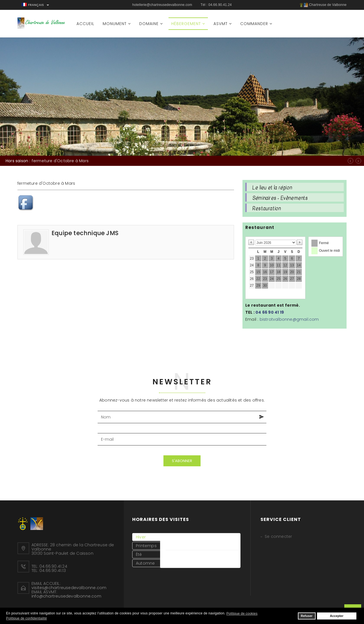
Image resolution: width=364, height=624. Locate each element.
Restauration (267, 208)
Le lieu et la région (272, 188)
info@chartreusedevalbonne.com (66, 596)
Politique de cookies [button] (242, 614)
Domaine (149, 24)
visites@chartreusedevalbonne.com (69, 588)
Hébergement (186, 24)
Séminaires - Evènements (280, 198)
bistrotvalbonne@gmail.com (289, 319)
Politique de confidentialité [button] (27, 618)
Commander (254, 24)
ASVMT (221, 24)
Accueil (85, 24)
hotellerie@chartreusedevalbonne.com (162, 5)
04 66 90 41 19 (270, 312)
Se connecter (278, 536)
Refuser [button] (307, 616)
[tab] (146, 537)
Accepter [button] (337, 616)
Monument (115, 24)
